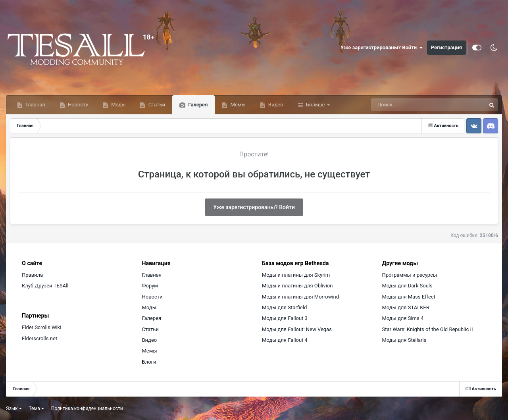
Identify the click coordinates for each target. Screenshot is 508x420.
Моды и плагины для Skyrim (296, 275)
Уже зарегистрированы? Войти (382, 48)
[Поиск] (414, 105)
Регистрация (446, 47)
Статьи (156, 105)
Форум (150, 286)
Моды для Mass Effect (409, 297)
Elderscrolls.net (39, 338)
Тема (37, 408)
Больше (316, 105)
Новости (78, 105)
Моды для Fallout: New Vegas (297, 329)
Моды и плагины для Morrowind (300, 297)
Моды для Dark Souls (407, 286)
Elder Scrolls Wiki (41, 327)
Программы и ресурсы (410, 275)
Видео (275, 105)
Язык (14, 408)
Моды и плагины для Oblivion (297, 286)
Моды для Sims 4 (403, 318)
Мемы (237, 105)
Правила (32, 275)
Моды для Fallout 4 (285, 340)
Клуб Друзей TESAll (45, 286)
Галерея (197, 105)
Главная (35, 105)
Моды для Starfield (284, 307)
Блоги (149, 362)
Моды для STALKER (406, 307)
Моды (118, 105)
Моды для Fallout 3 (285, 318)
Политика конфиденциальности (87, 408)
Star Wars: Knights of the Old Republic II (428, 329)
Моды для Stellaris (404, 340)
